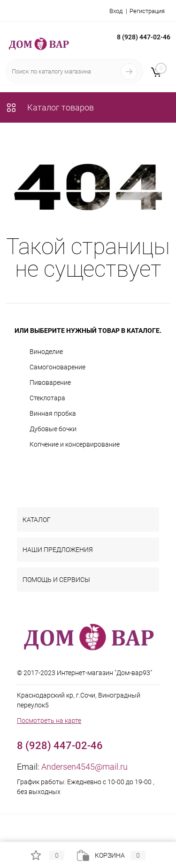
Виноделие (46, 352)
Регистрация (147, 11)
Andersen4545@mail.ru (84, 767)
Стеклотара (47, 398)
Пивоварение (50, 383)
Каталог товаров (50, 107)
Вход (116, 11)
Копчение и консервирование (75, 444)
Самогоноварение (57, 367)
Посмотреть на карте (49, 721)
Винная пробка (53, 413)
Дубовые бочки (53, 429)
